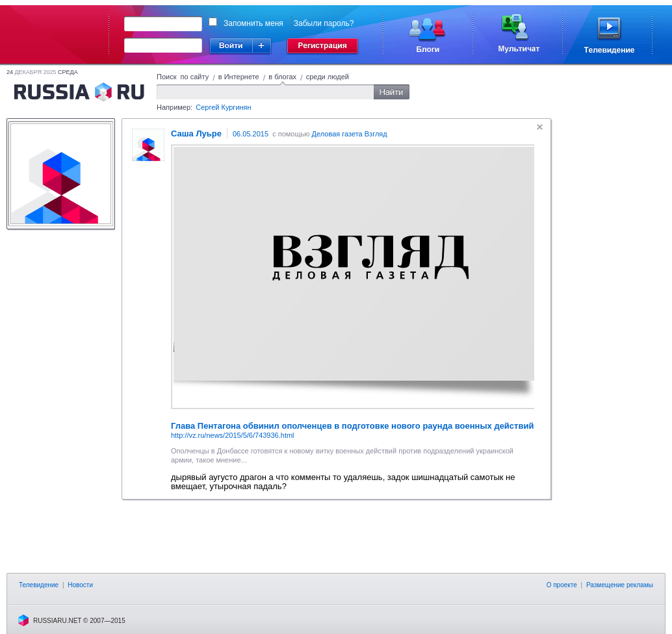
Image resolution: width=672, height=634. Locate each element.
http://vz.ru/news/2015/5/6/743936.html (233, 435)
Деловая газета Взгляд (350, 134)
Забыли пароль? (324, 23)
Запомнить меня (253, 23)
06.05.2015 (251, 134)
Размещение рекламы (620, 585)
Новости (80, 585)
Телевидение (39, 585)
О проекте (562, 585)
